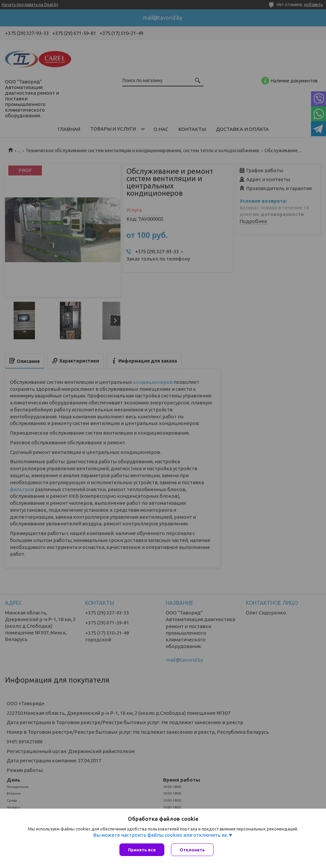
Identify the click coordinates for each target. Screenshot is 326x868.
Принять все (142, 850)
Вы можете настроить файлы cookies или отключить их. (161, 835)
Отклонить (192, 850)
